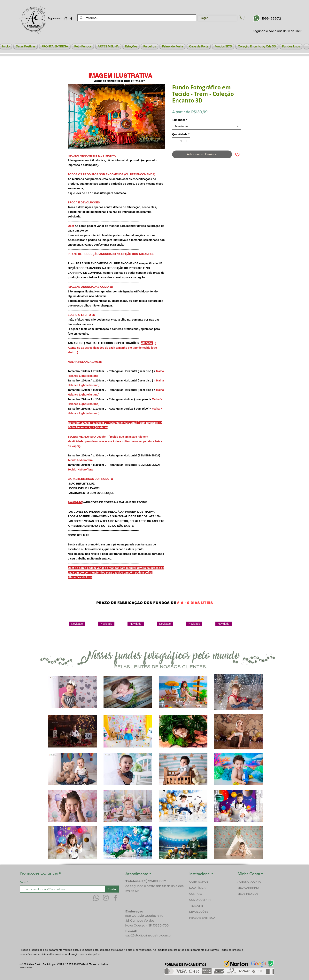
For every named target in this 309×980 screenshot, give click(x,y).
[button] (26, 46)
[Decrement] (175, 141)
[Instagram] (106, 898)
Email (23, 882)
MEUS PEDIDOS (248, 894)
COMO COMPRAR (201, 900)
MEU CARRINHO (248, 888)
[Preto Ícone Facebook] (71, 18)
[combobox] (207, 126)
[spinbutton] (181, 141)
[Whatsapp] (96, 898)
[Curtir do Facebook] (209, 593)
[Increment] (187, 141)
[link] (242, 18)
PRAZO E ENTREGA (202, 918)
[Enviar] (112, 889)
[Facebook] (115, 898)
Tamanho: (180, 120)
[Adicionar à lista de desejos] (237, 154)
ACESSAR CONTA (249, 882)
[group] (157, 636)
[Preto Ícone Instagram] (66, 18)
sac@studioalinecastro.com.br (149, 935)
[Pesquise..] (136, 18)
